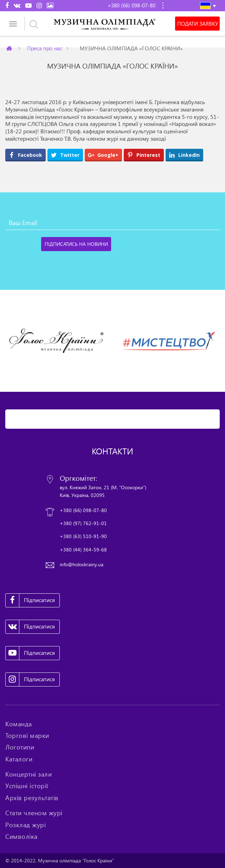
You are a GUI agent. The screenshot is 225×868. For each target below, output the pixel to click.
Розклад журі (25, 825)
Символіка (21, 836)
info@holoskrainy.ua (82, 564)
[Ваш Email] (112, 223)
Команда (19, 724)
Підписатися (30, 600)
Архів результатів (32, 798)
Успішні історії (27, 786)
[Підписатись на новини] (76, 244)
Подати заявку (198, 24)
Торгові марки (27, 735)
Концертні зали (28, 774)
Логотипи (20, 747)
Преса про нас (45, 48)
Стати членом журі (34, 813)
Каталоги (19, 759)
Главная (10, 48)
